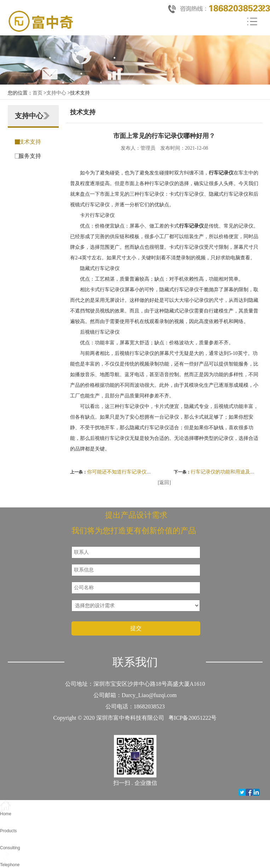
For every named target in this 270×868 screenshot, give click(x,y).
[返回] (164, 482)
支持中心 (56, 93)
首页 (38, 93)
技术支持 (30, 142)
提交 (136, 628)
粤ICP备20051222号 (193, 718)
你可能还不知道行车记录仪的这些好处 (129, 472)
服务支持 (30, 156)
